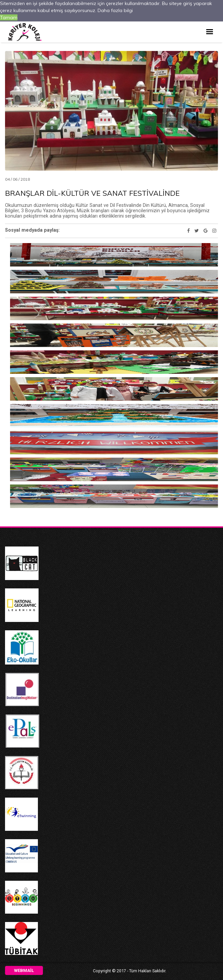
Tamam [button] (9, 18)
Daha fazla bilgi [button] (116, 10)
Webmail (24, 970)
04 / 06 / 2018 (17, 179)
